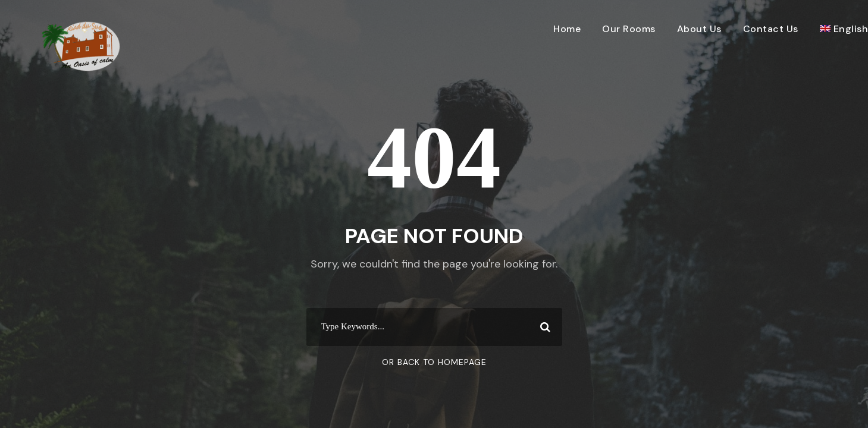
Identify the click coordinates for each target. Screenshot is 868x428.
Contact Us (771, 29)
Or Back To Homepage (434, 362)
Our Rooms (629, 29)
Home (567, 29)
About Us (699, 29)
